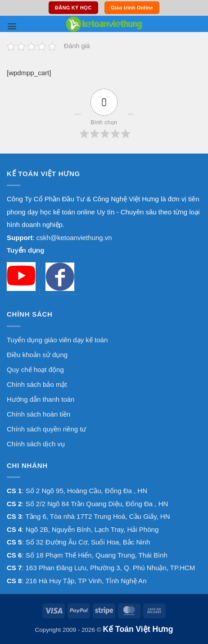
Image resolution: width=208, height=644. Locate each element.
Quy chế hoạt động (35, 370)
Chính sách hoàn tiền (38, 414)
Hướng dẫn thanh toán (41, 399)
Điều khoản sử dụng (37, 355)
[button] (12, 26)
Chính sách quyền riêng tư (46, 429)
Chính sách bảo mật (37, 384)
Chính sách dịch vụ (36, 444)
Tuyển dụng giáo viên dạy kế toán (57, 340)
